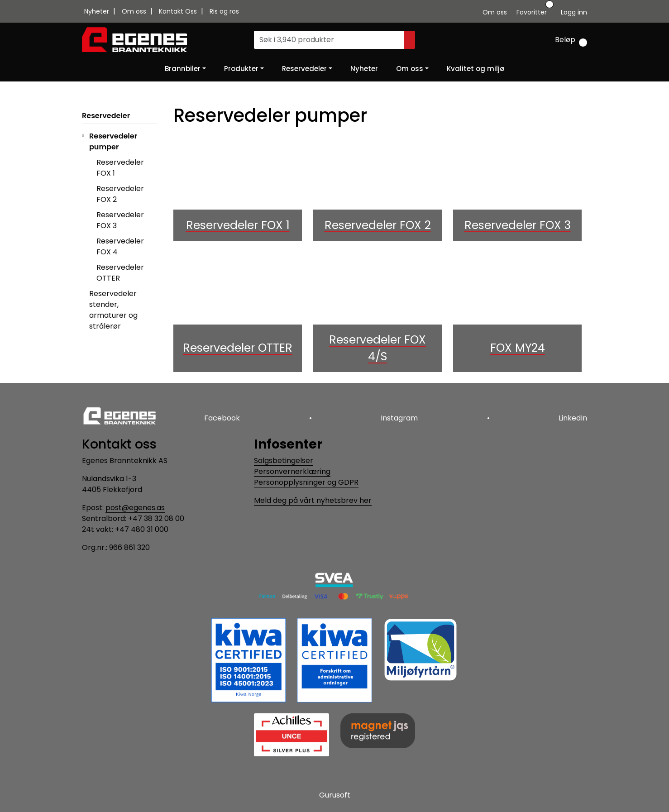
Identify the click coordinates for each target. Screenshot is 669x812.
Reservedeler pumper (113, 141)
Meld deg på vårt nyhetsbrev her (313, 500)
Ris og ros (224, 11)
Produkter (241, 69)
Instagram (399, 418)
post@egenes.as (135, 508)
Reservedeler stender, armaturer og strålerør (113, 310)
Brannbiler (183, 69)
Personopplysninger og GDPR (306, 482)
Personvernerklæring (292, 471)
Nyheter (98, 11)
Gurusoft (335, 795)
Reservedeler (304, 69)
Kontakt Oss (179, 11)
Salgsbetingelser (284, 461)
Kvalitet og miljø (475, 69)
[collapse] (156, 147)
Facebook (222, 418)
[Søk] (329, 40)
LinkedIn (573, 418)
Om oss (135, 11)
